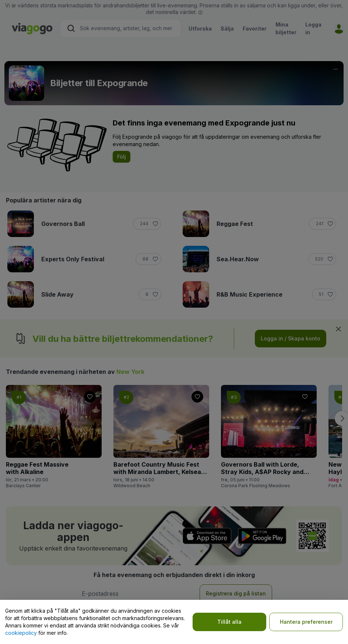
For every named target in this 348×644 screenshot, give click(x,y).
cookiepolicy (21, 633)
